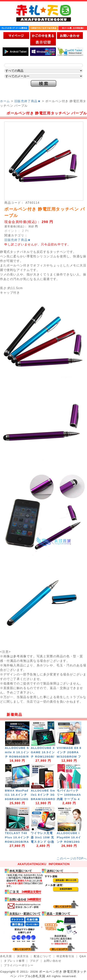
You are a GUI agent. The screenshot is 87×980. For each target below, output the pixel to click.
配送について (43, 956)
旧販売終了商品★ (28, 101)
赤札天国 (6, 956)
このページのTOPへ (72, 858)
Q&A (83, 956)
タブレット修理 (14, 961)
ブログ (34, 961)
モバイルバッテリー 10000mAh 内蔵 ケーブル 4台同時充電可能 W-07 (69, 799)
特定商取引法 (65, 956)
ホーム (5, 101)
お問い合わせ (53, 961)
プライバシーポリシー (19, 965)
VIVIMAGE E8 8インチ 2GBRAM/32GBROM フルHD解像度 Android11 (69, 756)
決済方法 (23, 956)
